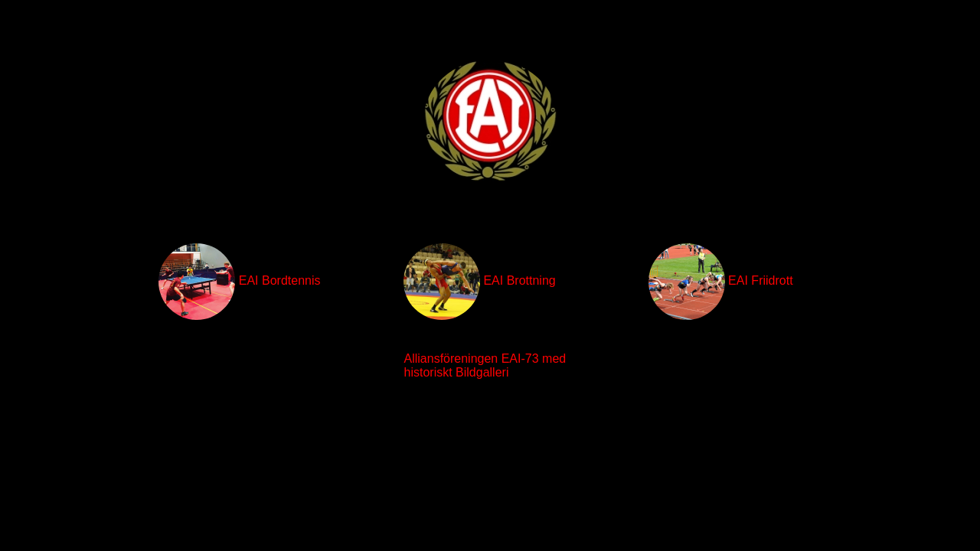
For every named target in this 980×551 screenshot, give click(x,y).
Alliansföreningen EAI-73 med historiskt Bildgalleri (485, 365)
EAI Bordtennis (239, 282)
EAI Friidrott (721, 282)
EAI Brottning (480, 282)
